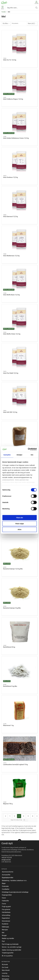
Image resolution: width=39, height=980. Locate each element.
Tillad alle (19, 518)
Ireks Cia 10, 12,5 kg (10, 60)
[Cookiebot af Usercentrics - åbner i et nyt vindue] (28, 449)
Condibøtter (6, 889)
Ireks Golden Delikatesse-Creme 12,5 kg (16, 138)
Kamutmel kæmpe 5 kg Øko (12, 608)
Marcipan (5, 930)
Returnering (6, 976)
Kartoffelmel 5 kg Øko (10, 686)
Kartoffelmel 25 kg (9, 647)
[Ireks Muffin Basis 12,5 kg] (19, 279)
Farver (4, 898)
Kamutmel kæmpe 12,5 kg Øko (13, 569)
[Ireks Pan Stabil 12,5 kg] (19, 357)
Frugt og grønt (6, 907)
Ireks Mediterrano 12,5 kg (11, 256)
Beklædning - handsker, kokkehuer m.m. (14, 881)
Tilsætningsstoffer (8, 953)
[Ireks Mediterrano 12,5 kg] (19, 240)
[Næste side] (37, 816)
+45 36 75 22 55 (7, 858)
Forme (4, 904)
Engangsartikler (7, 895)
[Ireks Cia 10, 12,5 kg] (19, 44)
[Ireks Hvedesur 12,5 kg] (19, 161)
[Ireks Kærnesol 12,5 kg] (19, 200)
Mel (3, 933)
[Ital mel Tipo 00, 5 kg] (19, 435)
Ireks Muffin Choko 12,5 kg (12, 334)
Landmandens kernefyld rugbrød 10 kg (15, 765)
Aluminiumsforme (8, 872)
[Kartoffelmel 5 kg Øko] (19, 670)
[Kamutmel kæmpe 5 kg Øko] (19, 592)
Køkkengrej (5, 927)
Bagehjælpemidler (8, 878)
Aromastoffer (6, 875)
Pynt (3, 941)
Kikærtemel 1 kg (8, 725)
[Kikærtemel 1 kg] (19, 709)
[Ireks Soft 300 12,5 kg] (19, 396)
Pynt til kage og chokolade (10, 944)
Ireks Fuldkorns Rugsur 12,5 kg (13, 99)
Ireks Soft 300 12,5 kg (10, 412)
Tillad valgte (19, 523)
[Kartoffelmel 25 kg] (19, 631)
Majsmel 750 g (8, 804)
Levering (5, 973)
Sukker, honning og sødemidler (12, 950)
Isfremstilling (6, 915)
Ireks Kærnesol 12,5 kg (10, 217)
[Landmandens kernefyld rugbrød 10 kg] (19, 749)
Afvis (19, 529)
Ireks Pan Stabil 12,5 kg (11, 373)
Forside (4, 12)
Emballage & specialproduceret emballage (15, 892)
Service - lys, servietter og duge (12, 947)
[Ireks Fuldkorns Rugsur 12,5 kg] (19, 83)
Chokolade (5, 886)
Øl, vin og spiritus (7, 956)
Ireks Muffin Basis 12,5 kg (11, 295)
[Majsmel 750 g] (19, 788)
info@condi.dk (6, 860)
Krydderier (5, 924)
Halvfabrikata (6, 912)
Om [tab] (32, 455)
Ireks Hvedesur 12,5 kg (10, 177)
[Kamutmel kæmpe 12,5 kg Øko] (19, 553)
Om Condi (5, 967)
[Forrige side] (6, 816)
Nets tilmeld (6, 970)
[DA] (4, 3)
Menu (2, 8)
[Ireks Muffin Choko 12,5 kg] (19, 318)
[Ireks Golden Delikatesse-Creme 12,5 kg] (19, 122)
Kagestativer (6, 918)
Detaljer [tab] (20, 455)
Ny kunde (5, 964)
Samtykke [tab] (7, 455)
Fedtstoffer (5, 901)
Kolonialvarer (6, 921)
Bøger (4, 883)
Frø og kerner (6, 909)
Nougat (4, 935)
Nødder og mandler (8, 938)
